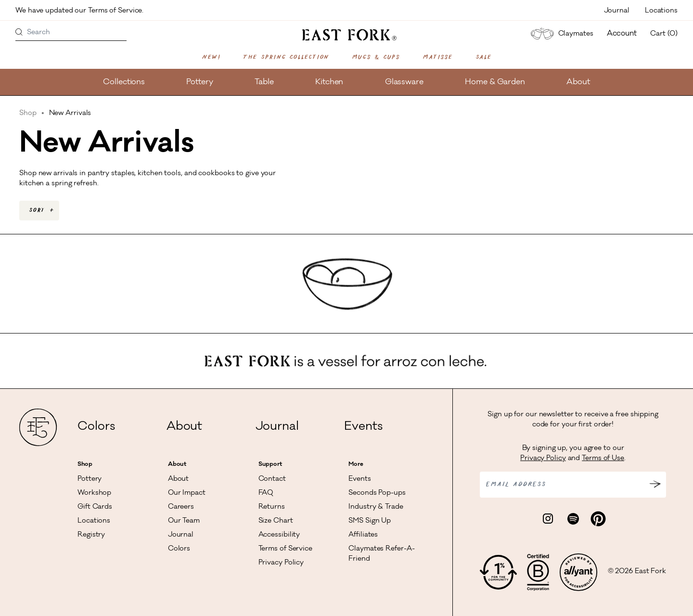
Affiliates (363, 535)
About (578, 82)
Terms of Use (603, 459)
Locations (661, 11)
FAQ (266, 493)
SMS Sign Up (370, 521)
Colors (96, 427)
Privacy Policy (281, 563)
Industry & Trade (376, 507)
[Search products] (19, 33)
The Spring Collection (286, 57)
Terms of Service (285, 549)
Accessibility (279, 535)
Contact (272, 479)
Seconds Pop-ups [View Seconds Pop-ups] (377, 493)
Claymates (560, 33)
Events (363, 427)
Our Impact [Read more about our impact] (187, 493)
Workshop (94, 493)
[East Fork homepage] (347, 35)
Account (622, 34)
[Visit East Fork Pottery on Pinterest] (598, 519)
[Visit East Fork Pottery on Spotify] (573, 519)
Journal (617, 11)
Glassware (404, 82)
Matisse (437, 57)
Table (264, 82)
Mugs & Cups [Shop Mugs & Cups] (376, 57)
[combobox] (39, 211)
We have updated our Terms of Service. (80, 11)
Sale (484, 57)
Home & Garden (495, 82)
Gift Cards (95, 507)
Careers (181, 507)
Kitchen (329, 82)
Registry (91, 535)
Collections (124, 82)
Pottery (199, 82)
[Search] (71, 33)
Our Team (184, 521)
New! (211, 57)
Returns (272, 507)
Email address (516, 485)
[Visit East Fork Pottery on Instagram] (548, 519)
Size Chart (276, 521)
